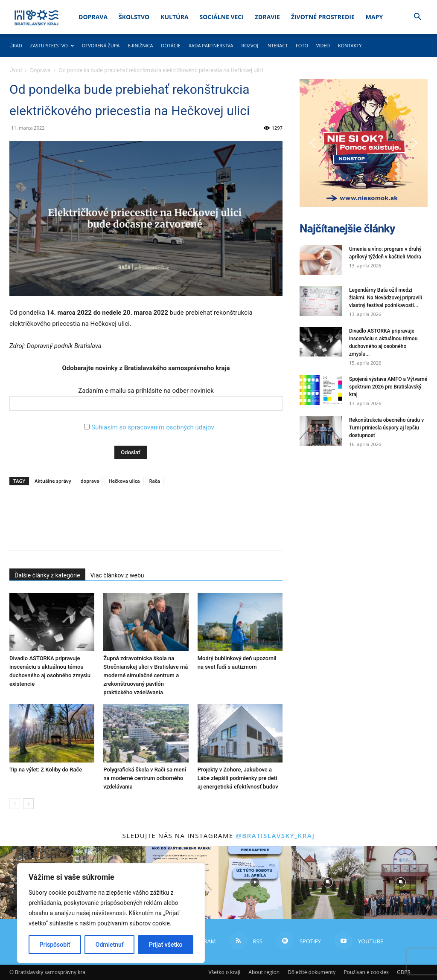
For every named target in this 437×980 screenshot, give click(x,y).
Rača (155, 481)
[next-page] (28, 804)
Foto (302, 45)
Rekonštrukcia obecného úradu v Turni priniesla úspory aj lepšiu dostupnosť (386, 428)
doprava (90, 481)
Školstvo (134, 17)
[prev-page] (15, 804)
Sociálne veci (222, 17)
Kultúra (174, 17)
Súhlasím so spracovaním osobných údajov (153, 427)
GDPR (404, 972)
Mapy (374, 17)
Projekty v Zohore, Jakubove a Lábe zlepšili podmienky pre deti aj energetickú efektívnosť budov (238, 778)
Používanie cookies (366, 972)
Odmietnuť (110, 945)
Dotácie (171, 45)
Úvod (16, 70)
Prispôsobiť (55, 945)
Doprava (93, 17)
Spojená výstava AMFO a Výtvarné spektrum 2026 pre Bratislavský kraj (388, 387)
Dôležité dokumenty (312, 972)
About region (264, 972)
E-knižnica (140, 45)
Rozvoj (250, 45)
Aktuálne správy (53, 481)
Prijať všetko (166, 945)
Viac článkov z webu (117, 575)
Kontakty (350, 45)
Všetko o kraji (224, 972)
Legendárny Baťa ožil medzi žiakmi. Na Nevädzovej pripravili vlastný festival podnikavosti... (386, 298)
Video (323, 45)
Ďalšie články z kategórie (47, 575)
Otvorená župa (101, 45)
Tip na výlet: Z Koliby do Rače (46, 770)
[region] (111, 913)
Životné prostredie (323, 17)
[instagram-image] (255, 883)
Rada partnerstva (211, 45)
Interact (277, 45)
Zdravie (267, 17)
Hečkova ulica (124, 481)
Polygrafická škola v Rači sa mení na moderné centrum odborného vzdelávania (145, 778)
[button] (417, 18)
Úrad (16, 45)
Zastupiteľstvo (52, 45)
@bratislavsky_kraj (275, 835)
